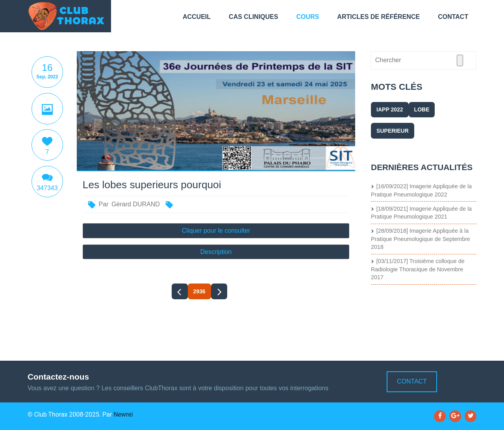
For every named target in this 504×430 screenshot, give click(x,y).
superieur (393, 131)
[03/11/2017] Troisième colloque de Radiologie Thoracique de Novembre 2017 (418, 269)
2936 (199, 291)
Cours (308, 17)
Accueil (197, 17)
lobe (422, 109)
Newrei (123, 414)
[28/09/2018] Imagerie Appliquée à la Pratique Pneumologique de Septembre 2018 (421, 239)
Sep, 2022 (47, 77)
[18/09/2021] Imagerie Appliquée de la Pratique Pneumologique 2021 (421, 213)
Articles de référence (378, 17)
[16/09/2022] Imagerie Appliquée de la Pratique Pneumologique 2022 (421, 190)
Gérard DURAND (136, 204)
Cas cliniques (253, 17)
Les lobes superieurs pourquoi (152, 185)
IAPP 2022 (390, 109)
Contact (453, 17)
